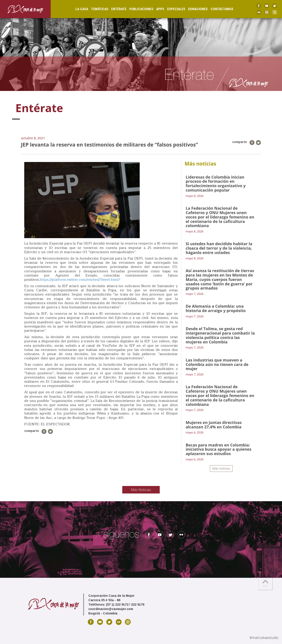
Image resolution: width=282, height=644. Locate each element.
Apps (156, 9)
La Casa (78, 9)
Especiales (172, 9)
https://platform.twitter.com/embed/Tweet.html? (80, 280)
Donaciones (194, 9)
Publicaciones (137, 9)
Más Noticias (141, 490)
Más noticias (221, 468)
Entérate (114, 9)
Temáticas (95, 9)
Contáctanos (218, 9)
